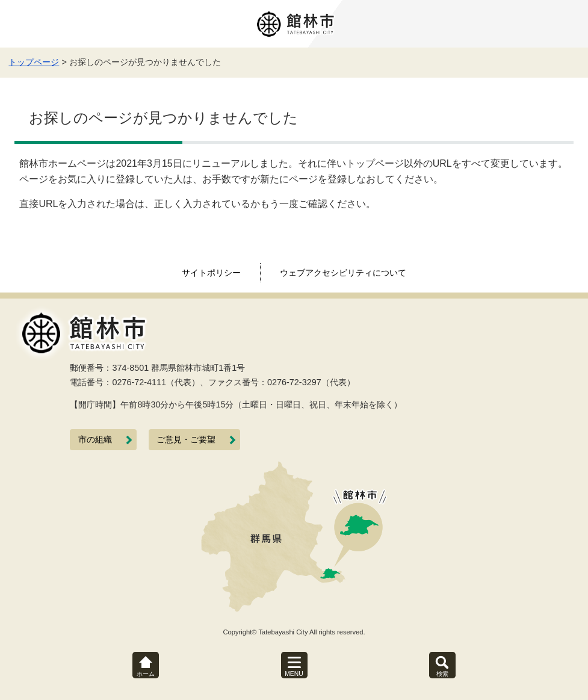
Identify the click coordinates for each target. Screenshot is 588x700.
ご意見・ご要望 (186, 440)
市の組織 (95, 440)
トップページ (34, 62)
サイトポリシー (211, 273)
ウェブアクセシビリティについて (343, 273)
